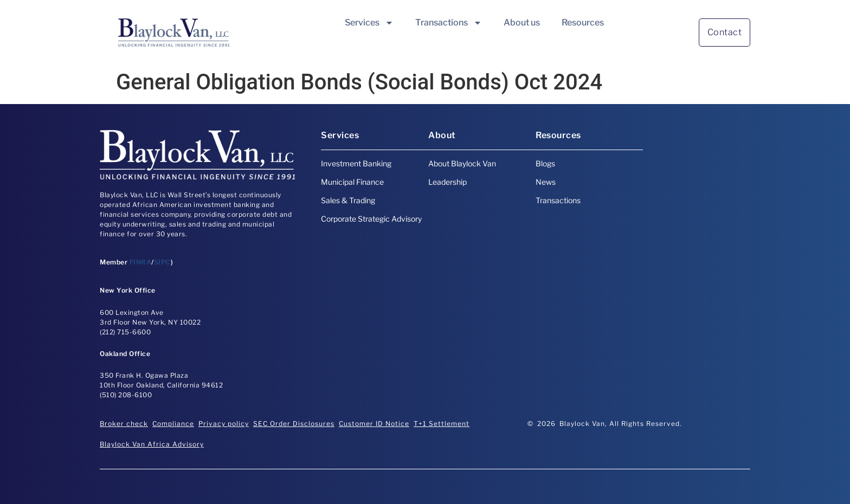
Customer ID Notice (374, 424)
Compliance (173, 424)
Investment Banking (356, 163)
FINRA (141, 262)
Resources (583, 22)
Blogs (545, 163)
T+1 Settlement (442, 424)
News (546, 182)
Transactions (449, 23)
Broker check (124, 424)
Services (369, 23)
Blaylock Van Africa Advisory (152, 444)
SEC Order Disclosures (294, 424)
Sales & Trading (348, 200)
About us (522, 22)
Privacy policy (224, 424)
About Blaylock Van (462, 163)
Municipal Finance (352, 182)
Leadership (447, 182)
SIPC (162, 262)
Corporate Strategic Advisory (371, 219)
